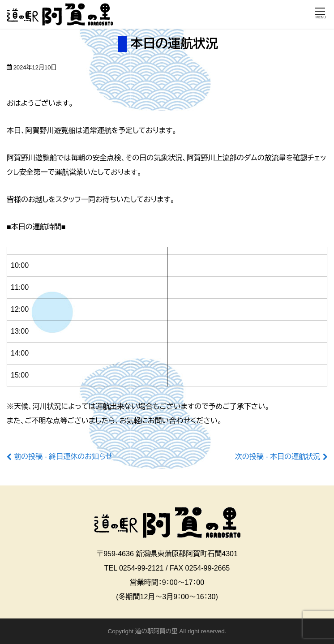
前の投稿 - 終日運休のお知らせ (63, 457)
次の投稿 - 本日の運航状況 (278, 457)
